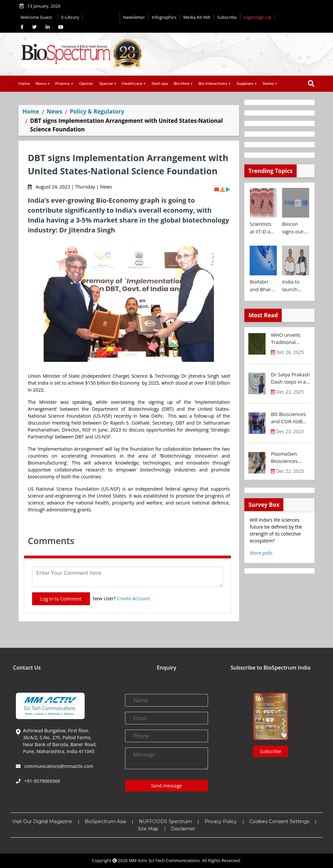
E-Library (70, 17)
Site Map (148, 829)
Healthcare (132, 84)
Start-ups (160, 84)
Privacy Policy (221, 821)
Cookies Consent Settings (279, 821)
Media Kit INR (197, 17)
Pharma (62, 84)
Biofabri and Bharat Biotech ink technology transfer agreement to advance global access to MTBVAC (263, 286)
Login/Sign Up (257, 17)
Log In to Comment (61, 599)
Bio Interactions (213, 84)
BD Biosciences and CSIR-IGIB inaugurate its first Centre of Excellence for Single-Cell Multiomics (288, 418)
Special (106, 84)
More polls (261, 553)
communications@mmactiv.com (58, 766)
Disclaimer (183, 829)
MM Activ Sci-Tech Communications (165, 860)
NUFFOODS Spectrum (165, 821)
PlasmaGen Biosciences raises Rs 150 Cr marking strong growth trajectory (289, 458)
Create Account (133, 598)
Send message (167, 786)
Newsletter (134, 17)
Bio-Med (181, 84)
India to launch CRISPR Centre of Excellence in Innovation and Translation (295, 286)
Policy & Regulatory (97, 111)
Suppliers (245, 84)
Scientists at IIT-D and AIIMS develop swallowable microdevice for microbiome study (263, 228)
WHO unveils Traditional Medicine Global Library (289, 339)
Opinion (86, 84)
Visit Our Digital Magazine (42, 821)
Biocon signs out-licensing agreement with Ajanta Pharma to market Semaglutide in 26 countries (296, 228)
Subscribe (227, 17)
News (41, 84)
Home (24, 84)
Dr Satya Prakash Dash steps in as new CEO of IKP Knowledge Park (291, 378)
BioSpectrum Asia (105, 821)
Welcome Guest (38, 17)
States (268, 84)
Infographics (164, 17)
